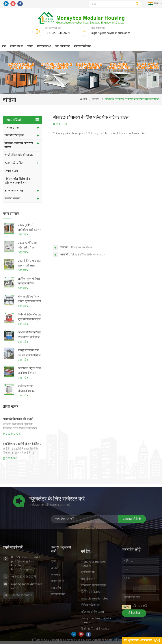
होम (4, 46)
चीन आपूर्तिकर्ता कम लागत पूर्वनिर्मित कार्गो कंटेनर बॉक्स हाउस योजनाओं (29, 309)
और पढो (23, 244)
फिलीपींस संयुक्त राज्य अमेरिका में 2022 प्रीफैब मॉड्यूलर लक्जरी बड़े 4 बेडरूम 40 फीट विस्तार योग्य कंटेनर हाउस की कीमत (29, 381)
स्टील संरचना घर (14, 191)
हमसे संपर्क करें (82, 46)
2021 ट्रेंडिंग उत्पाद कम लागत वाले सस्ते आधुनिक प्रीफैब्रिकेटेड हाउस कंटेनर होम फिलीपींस (29, 273)
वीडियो (96, 100)
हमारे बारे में (17, 46)
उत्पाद (30, 46)
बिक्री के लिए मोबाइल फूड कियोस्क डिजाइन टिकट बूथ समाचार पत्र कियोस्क (30, 327)
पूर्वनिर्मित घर (88, 626)
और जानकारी (62, 46)
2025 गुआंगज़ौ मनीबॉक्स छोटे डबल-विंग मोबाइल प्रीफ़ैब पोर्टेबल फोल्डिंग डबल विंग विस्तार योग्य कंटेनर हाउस (29, 238)
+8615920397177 (22, 630)
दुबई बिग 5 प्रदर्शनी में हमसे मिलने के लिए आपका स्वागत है (22, 458)
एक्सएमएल (58, 628)
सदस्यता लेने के (71, 519)
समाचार (56, 609)
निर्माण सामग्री (12, 199)
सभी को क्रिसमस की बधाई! (18, 434)
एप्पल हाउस (11, 171)
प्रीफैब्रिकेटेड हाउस (14, 136)
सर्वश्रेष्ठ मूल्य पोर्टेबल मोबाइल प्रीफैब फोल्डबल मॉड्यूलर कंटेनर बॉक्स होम (29, 291)
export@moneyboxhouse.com (111, 33)
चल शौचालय (88, 632)
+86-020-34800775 (58, 33)
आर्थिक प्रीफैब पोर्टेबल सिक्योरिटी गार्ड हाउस (30, 345)
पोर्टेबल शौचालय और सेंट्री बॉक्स (19, 145)
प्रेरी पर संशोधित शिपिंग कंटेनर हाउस (88, 259)
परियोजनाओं (44, 46)
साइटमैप (56, 622)
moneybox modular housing (93, 617)
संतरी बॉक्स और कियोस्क (19, 155)
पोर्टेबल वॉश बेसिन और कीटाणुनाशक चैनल (17, 181)
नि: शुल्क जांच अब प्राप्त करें (138, 640)
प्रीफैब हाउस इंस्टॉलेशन (81, 252)
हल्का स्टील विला (14, 163)
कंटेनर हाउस (12, 128)
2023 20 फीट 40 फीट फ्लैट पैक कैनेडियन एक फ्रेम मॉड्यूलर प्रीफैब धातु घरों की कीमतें (28, 255)
